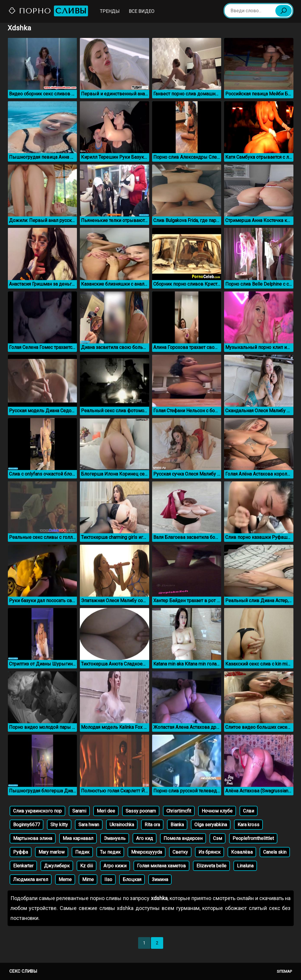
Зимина (160, 879)
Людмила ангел (31, 879)
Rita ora (152, 825)
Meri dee (106, 811)
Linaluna (245, 866)
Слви (249, 811)
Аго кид (145, 838)
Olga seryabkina (211, 825)
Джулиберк (57, 866)
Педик (82, 852)
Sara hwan (89, 825)
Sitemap (284, 971)
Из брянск (210, 852)
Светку (180, 852)
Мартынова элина (33, 838)
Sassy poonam (141, 811)
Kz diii (87, 866)
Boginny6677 (27, 825)
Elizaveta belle (211, 866)
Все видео (142, 11)
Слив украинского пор (37, 811)
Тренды (110, 11)
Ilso (108, 879)
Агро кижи (115, 866)
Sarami (79, 811)
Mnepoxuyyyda (147, 852)
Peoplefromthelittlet (253, 838)
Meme (65, 879)
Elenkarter (23, 866)
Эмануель (115, 838)
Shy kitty (59, 825)
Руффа (21, 852)
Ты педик (110, 852)
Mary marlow (52, 852)
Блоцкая (132, 879)
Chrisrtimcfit (179, 811)
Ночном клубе (217, 811)
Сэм (218, 838)
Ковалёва (242, 852)
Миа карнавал (78, 838)
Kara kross (248, 825)
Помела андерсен (183, 838)
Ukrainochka (122, 825)
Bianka (177, 825)
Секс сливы (23, 971)
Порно (48, 11)
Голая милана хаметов (161, 866)
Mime (88, 879)
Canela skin (275, 852)
